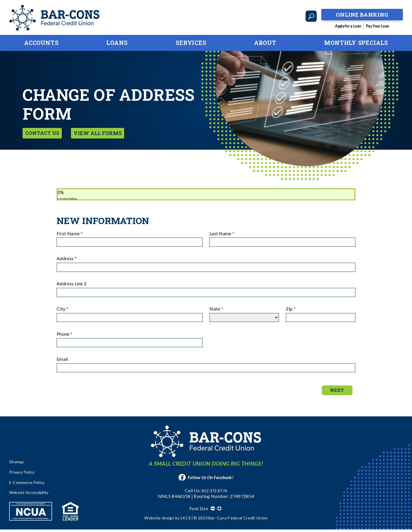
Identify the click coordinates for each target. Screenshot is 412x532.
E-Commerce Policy (29, 485)
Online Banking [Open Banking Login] (362, 13)
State (216, 309)
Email (62, 359)
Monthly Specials (356, 43)
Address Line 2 (72, 283)
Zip (291, 309)
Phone (65, 334)
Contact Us (44, 132)
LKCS (186, 520)
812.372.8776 (215, 493)
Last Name (222, 233)
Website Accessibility (32, 495)
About (265, 43)
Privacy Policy (24, 475)
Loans (117, 43)
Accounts (41, 43)
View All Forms (105, 132)
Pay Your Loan (378, 26)
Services (191, 43)
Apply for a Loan (348, 26)
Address (67, 258)
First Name (70, 233)
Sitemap (17, 465)
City (63, 309)
